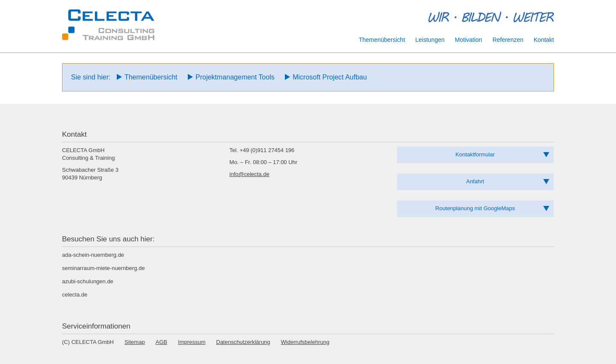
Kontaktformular (475, 154)
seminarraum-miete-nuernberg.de (103, 268)
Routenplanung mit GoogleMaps (475, 208)
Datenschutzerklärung (243, 342)
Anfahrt (475, 181)
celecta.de (75, 295)
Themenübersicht (151, 77)
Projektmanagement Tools (235, 77)
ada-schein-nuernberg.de (93, 255)
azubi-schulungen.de (88, 281)
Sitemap (135, 342)
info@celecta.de (249, 174)
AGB (161, 342)
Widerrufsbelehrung (305, 342)
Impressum (192, 342)
